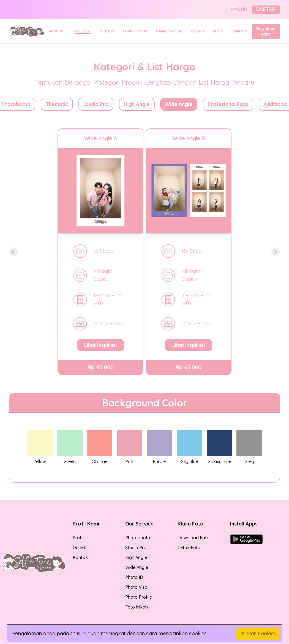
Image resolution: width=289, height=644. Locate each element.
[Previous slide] (13, 252)
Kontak (80, 557)
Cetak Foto (189, 547)
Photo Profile (139, 597)
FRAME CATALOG (169, 31)
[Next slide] (276, 252)
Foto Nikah (137, 607)
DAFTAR (266, 9)
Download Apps (266, 31)
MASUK (239, 9)
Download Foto (193, 538)
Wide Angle (179, 104)
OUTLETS (107, 31)
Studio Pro (96, 104)
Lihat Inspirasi (100, 345)
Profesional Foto (228, 104)
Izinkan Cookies (258, 633)
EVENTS (198, 31)
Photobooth (138, 538)
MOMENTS (239, 31)
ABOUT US (57, 31)
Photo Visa (136, 587)
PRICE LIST (83, 31)
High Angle (137, 104)
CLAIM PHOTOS (135, 31)
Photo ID (134, 577)
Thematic (57, 104)
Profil (78, 538)
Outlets (80, 547)
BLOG (217, 31)
